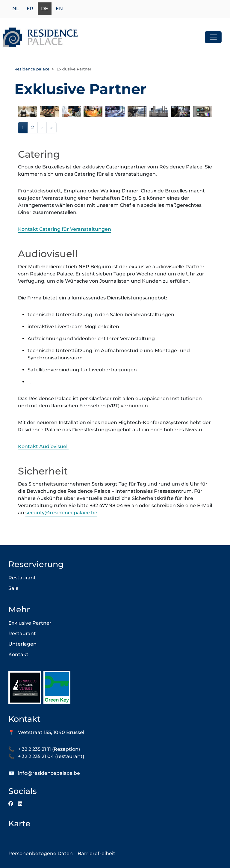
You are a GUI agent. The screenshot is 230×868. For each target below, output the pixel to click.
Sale (13, 588)
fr (30, 9)
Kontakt (18, 654)
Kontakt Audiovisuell (43, 446)
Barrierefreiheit (96, 853)
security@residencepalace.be (61, 513)
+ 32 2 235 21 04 (36, 756)
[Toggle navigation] (213, 37)
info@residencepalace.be (49, 773)
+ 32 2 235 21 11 (34, 749)
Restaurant (22, 578)
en (59, 9)
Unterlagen (22, 644)
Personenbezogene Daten (41, 853)
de (45, 9)
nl (16, 9)
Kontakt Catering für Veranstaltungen (65, 229)
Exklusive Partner (30, 623)
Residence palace (32, 69)
